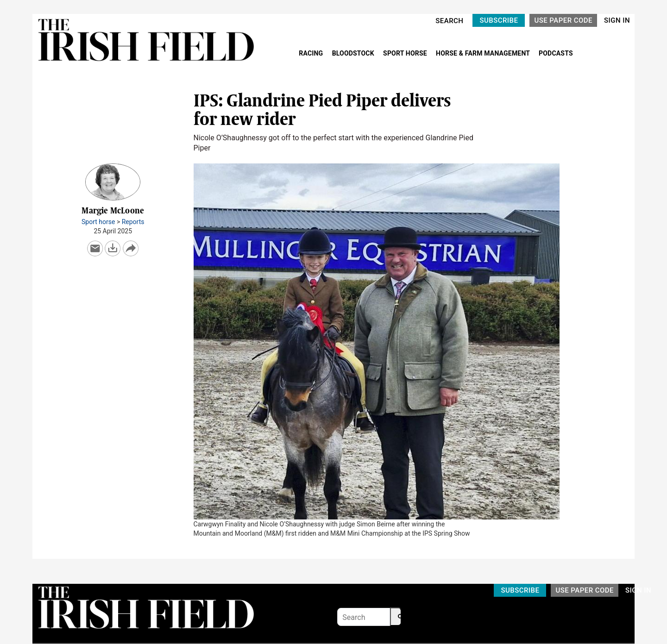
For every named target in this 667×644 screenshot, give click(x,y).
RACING (312, 53)
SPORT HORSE (406, 53)
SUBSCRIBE (499, 20)
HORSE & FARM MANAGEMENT (484, 53)
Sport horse (98, 222)
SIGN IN (617, 20)
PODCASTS (556, 53)
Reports (133, 222)
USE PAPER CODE (563, 20)
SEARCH (449, 21)
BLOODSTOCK (354, 53)
